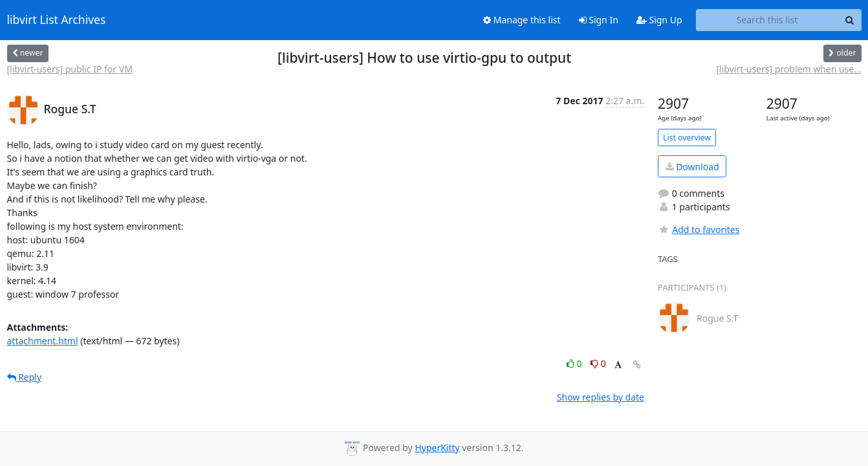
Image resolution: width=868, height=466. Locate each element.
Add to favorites (699, 229)
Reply (25, 377)
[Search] (850, 20)
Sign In (599, 20)
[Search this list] (767, 20)
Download (692, 167)
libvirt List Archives (57, 20)
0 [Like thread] (575, 363)
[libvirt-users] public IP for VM (70, 69)
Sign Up (659, 20)
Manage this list (522, 20)
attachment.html (43, 341)
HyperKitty (437, 448)
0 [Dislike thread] (598, 363)
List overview (687, 138)
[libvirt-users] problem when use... (789, 69)
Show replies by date (601, 397)
